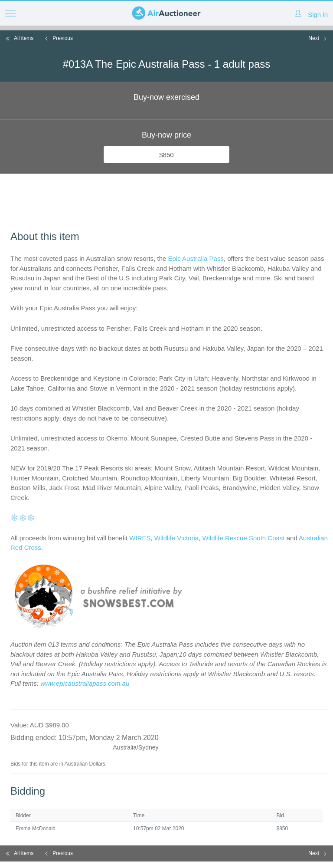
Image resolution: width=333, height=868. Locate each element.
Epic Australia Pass (196, 258)
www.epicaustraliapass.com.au (85, 683)
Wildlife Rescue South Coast (244, 538)
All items (19, 38)
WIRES (140, 538)
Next (318, 38)
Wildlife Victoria (176, 538)
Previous (58, 38)
